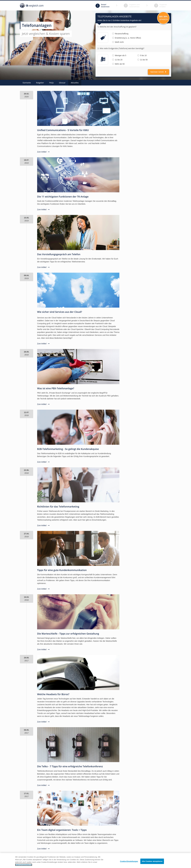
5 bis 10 (142, 55)
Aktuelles (75, 83)
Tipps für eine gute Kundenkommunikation (62, 570)
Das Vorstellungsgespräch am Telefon (59, 254)
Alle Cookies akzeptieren (152, 863)
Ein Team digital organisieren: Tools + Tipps (62, 830)
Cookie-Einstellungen (129, 863)
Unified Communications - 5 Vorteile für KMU (63, 130)
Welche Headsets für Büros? (53, 694)
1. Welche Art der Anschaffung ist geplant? (117, 27)
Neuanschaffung (120, 34)
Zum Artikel (43, 152)
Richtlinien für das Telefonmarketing (58, 507)
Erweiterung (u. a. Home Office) (127, 38)
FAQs (51, 83)
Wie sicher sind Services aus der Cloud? (60, 312)
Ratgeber (40, 83)
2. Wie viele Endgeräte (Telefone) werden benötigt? (121, 48)
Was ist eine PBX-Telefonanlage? (56, 388)
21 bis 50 (143, 60)
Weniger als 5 (119, 55)
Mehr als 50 (118, 64)
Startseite (27, 83)
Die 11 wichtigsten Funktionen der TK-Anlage (63, 197)
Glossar (62, 83)
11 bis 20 (117, 60)
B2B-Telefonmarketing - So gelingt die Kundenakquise (68, 449)
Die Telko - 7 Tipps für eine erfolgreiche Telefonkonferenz (70, 766)
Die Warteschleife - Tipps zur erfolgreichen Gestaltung (68, 634)
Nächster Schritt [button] (159, 72)
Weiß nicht (118, 42)
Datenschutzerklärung (24, 867)
